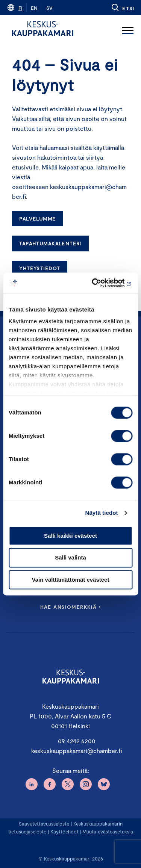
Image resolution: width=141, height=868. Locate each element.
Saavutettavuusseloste (44, 824)
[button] (123, 8)
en (34, 8)
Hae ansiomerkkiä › (71, 607)
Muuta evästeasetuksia (108, 832)
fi (20, 8)
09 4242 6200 (77, 741)
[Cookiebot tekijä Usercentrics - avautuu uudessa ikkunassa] (100, 283)
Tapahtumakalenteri (50, 243)
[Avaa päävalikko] (128, 29)
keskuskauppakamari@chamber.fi (77, 751)
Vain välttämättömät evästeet (71, 580)
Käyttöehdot (64, 832)
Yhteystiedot (39, 268)
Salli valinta (70, 558)
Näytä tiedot (102, 513)
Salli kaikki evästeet (70, 536)
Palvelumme (37, 219)
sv (49, 8)
